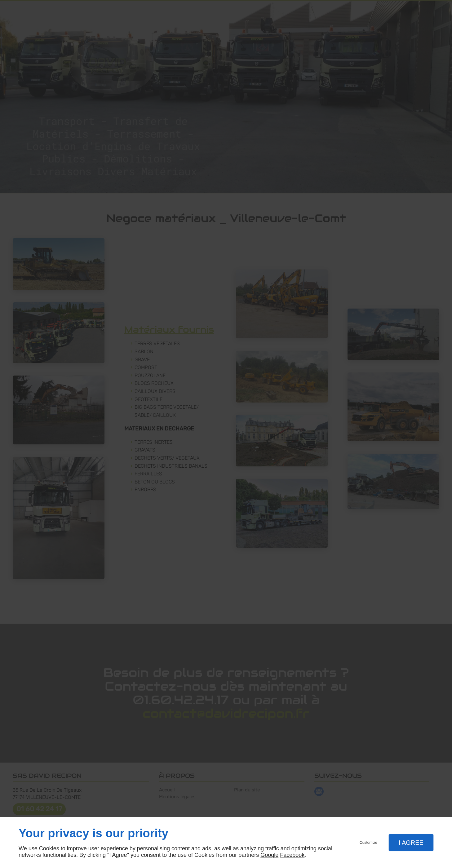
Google (269, 855)
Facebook (292, 855)
